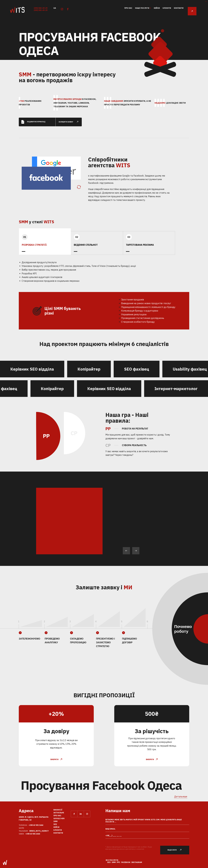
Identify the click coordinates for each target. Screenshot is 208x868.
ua (55, 8)
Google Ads (59, 818)
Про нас (128, 8)
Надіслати (176, 850)
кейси (157, 8)
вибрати (56, 758)
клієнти (167, 8)
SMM (55, 821)
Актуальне (59, 813)
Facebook (126, 862)
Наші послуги (142, 8)
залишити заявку (70, 120)
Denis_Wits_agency (39, 831)
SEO (55, 824)
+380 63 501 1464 (36, 825)
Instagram (137, 862)
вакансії (58, 810)
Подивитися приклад (33, 120)
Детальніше (181, 797)
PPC (118, 862)
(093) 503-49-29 (41, 8)
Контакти (179, 8)
